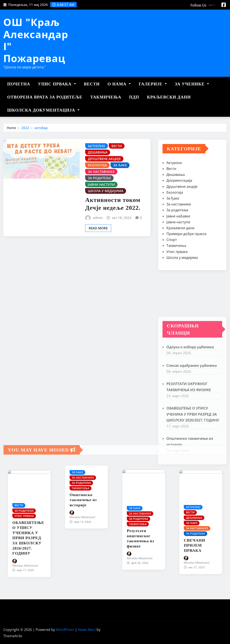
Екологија (175, 238)
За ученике (192, 84)
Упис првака (57, 84)
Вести (92, 84)
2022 (25, 131)
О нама (119, 84)
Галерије (153, 84)
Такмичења (106, 97)
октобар (41, 131)
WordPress (65, 630)
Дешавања (176, 220)
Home (11, 131)
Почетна (19, 84)
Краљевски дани (169, 97)
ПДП (134, 97)
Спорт (172, 286)
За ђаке (173, 244)
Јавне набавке (178, 262)
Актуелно (174, 209)
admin (98, 252)
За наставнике (179, 250)
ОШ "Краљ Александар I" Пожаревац (36, 40)
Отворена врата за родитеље (45, 97)
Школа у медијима (182, 303)
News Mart (87, 630)
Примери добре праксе (186, 280)
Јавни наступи (178, 268)
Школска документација (43, 110)
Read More (98, 262)
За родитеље (177, 256)
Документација (179, 227)
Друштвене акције (182, 232)
